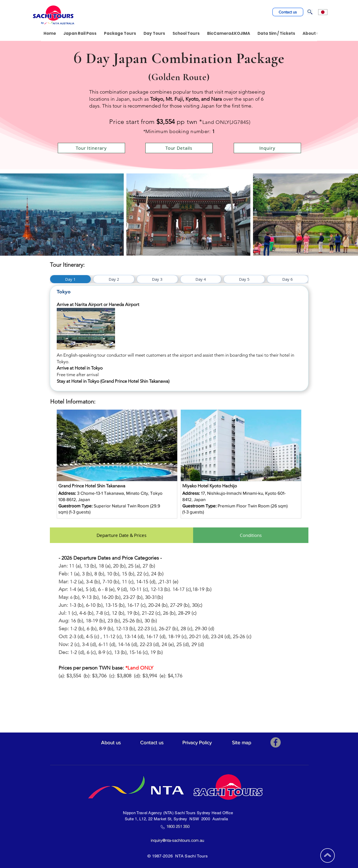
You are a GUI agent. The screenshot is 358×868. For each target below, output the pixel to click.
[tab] (71, 279)
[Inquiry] (267, 148)
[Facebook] (276, 742)
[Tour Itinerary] (91, 148)
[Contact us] (288, 12)
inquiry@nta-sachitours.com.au (179, 840)
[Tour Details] (179, 148)
